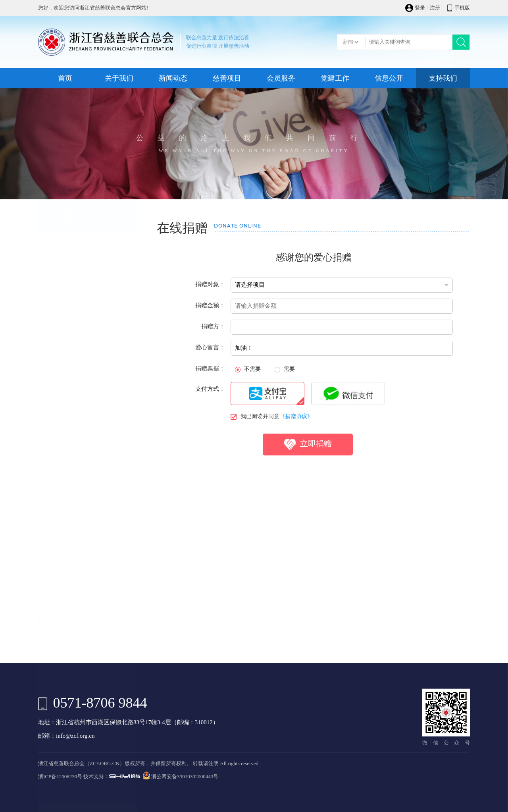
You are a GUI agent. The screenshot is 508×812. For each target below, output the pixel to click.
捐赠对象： (210, 297)
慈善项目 (227, 78)
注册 (435, 8)
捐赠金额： (210, 318)
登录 (420, 8)
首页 (65, 78)
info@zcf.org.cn (75, 736)
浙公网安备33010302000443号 (185, 777)
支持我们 (443, 78)
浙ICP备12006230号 (60, 777)
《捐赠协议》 (296, 429)
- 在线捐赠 (76, 232)
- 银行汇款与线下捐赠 (92, 252)
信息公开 (389, 78)
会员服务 (281, 78)
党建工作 (335, 78)
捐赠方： (213, 339)
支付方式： (210, 401)
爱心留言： (210, 360)
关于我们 (119, 78)
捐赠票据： (210, 381)
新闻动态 (173, 78)
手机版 (462, 8)
